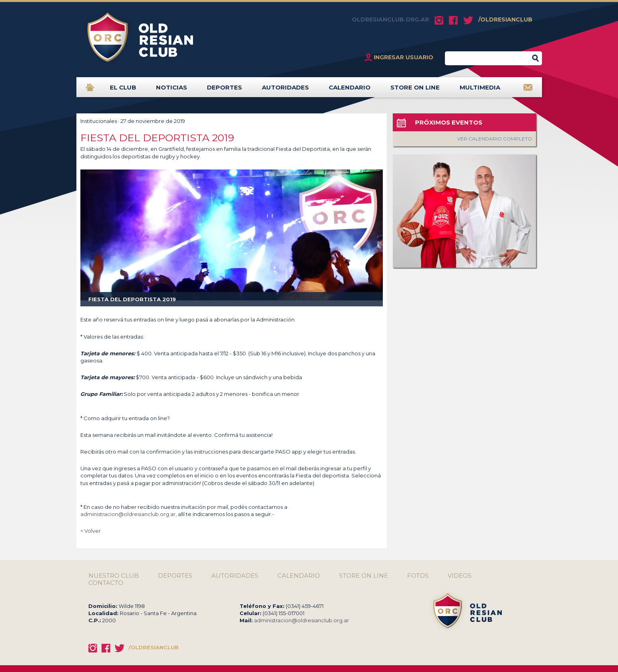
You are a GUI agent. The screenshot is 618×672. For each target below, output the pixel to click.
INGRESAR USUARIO (404, 57)
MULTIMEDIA (480, 91)
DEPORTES (224, 91)
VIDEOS (460, 576)
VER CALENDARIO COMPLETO (495, 139)
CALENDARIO (350, 91)
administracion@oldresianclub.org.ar (128, 514)
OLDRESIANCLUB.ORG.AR (390, 19)
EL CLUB (123, 91)
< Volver (91, 531)
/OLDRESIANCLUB (505, 19)
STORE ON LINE (415, 91)
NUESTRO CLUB (114, 576)
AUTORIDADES (285, 91)
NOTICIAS (172, 91)
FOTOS (418, 576)
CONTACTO (106, 583)
